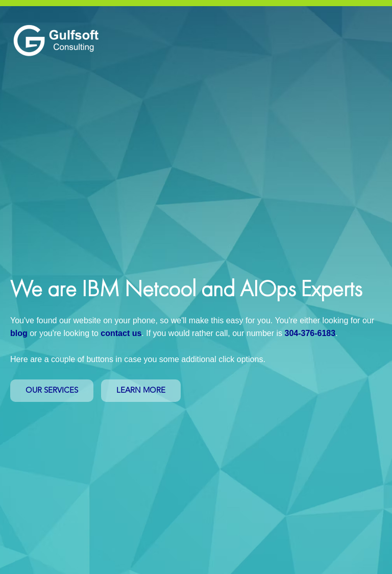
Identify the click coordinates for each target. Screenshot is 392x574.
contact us (121, 333)
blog (19, 333)
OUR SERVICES (52, 390)
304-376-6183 (310, 333)
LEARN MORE (141, 390)
